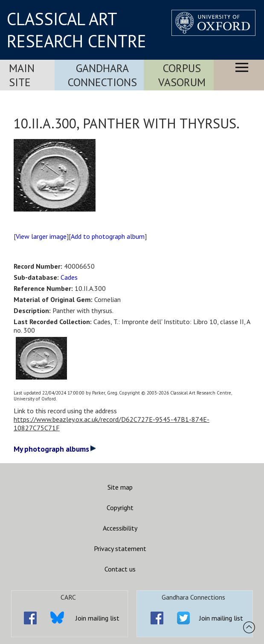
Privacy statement (120, 548)
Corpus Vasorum (182, 75)
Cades (69, 277)
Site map (120, 487)
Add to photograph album (108, 236)
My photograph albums (55, 449)
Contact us (120, 569)
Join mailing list (97, 618)
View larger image (41, 236)
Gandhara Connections (102, 75)
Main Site (22, 75)
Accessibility (120, 528)
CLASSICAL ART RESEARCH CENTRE (77, 30)
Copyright (120, 508)
